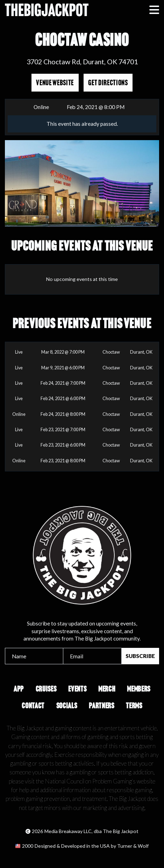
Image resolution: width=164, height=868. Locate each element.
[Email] (92, 656)
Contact (33, 706)
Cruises (46, 689)
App (19, 689)
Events (77, 689)
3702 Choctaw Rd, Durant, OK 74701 (82, 62)
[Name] (34, 656)
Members (139, 689)
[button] (154, 10)
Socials (67, 706)
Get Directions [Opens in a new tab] (108, 83)
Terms (134, 706)
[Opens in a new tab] (82, 846)
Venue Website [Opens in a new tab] (55, 83)
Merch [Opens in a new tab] (107, 689)
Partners (101, 706)
